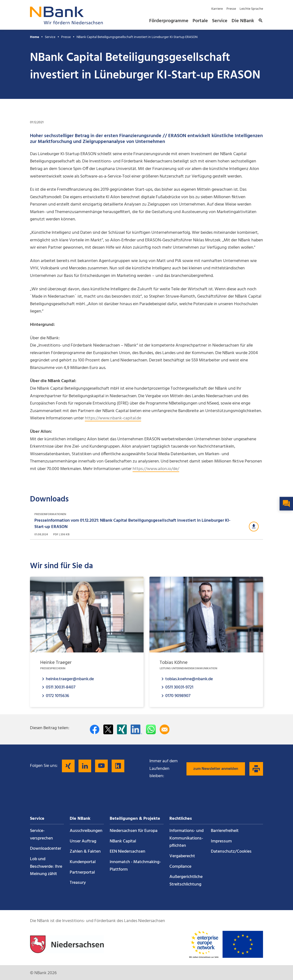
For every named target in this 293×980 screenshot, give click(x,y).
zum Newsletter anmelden (216, 769)
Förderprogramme (169, 21)
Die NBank (243, 21)
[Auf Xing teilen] (122, 729)
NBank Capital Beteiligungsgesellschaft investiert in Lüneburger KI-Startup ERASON (137, 37)
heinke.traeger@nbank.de (70, 679)
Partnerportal (82, 872)
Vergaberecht (182, 856)
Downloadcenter (46, 849)
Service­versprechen (41, 835)
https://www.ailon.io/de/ (156, 469)
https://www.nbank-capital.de (113, 418)
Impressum (221, 841)
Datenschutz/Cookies (231, 852)
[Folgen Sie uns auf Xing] (68, 766)
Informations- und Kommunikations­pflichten (186, 838)
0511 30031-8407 (61, 687)
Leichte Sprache (251, 9)
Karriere (217, 9)
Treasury (78, 883)
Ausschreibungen (86, 831)
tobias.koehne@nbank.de (189, 679)
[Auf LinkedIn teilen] (136, 729)
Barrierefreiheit (225, 831)
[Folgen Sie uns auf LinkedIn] (85, 766)
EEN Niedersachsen (127, 852)
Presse (231, 9)
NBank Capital (123, 841)
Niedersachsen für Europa (134, 831)
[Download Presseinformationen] (146, 525)
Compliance (180, 867)
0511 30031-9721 (179, 687)
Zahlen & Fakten (85, 852)
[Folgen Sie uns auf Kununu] (118, 766)
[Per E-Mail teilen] (165, 729)
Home (34, 37)
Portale (200, 21)
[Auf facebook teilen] (95, 729)
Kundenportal (83, 862)
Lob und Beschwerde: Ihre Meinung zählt (46, 867)
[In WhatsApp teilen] (151, 729)
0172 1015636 (58, 696)
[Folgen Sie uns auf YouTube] (101, 766)
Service (220, 21)
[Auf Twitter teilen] (108, 729)
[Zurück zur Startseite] (67, 23)
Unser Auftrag (83, 841)
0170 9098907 (178, 696)
